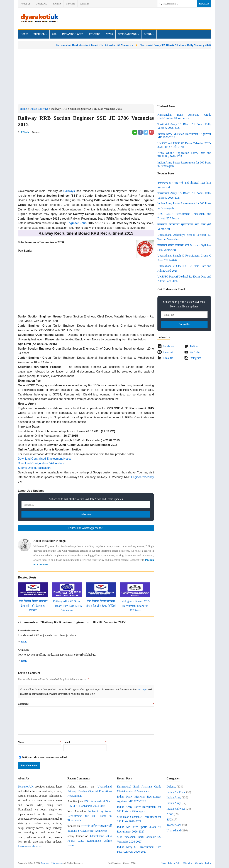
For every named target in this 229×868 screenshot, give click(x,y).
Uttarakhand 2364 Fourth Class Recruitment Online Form (90, 841)
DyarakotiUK (26, 787)
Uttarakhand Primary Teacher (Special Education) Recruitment (90, 791)
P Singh (25, 132)
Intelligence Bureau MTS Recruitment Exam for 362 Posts (135, 606)
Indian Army (174, 797)
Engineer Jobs (77, 223)
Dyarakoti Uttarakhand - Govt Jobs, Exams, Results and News (39, 18)
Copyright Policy (203, 863)
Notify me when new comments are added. (45, 757)
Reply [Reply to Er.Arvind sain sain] (24, 642)
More (148, 34)
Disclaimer (188, 863)
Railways (69, 191)
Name (39, 742)
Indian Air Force (176, 792)
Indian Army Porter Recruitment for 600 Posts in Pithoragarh (90, 816)
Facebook (168, 346)
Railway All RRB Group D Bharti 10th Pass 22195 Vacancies (67, 606)
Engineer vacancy (142, 477)
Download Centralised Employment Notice (45, 459)
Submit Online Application (34, 468)
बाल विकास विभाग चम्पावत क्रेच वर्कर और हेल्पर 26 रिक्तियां (33, 606)
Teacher (95, 34)
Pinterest (168, 352)
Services (71, 4)
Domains (85, 4)
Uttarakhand (127, 34)
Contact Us (41, 4)
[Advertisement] (114, 77)
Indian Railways (73, 34)
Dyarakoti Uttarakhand (52, 863)
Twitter (194, 346)
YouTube (195, 352)
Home (24, 34)
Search (204, 4)
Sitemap (57, 4)
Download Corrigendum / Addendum (41, 463)
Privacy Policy (175, 863)
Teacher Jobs (174, 825)
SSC (54, 34)
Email (85, 742)
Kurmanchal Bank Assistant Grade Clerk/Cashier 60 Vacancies (110, 45)
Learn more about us (30, 846)
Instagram (195, 358)
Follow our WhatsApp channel (86, 528)
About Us (25, 4)
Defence (39, 34)
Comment (86, 704)
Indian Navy (174, 803)
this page (142, 689)
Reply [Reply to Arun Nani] (24, 661)
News (109, 34)
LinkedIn (168, 358)
